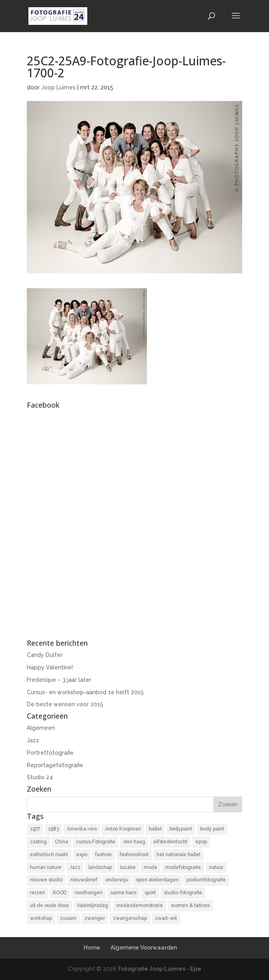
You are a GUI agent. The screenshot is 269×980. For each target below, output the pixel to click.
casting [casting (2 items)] (38, 842)
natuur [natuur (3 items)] (216, 867)
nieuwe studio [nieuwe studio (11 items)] (46, 880)
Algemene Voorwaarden (144, 948)
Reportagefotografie (55, 765)
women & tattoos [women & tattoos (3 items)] (190, 905)
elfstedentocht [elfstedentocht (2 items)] (170, 842)
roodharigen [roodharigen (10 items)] (88, 893)
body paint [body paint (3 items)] (212, 829)
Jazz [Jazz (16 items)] (75, 867)
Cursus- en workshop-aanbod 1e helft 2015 (85, 692)
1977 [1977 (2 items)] (35, 829)
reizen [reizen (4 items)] (37, 893)
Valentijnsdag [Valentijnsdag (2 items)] (92, 905)
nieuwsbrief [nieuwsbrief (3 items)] (84, 880)
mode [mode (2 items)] (151, 867)
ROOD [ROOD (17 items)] (60, 893)
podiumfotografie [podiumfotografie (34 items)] (206, 880)
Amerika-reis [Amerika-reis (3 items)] (82, 829)
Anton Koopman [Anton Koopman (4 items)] (123, 829)
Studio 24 (40, 777)
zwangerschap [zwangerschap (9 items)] (130, 918)
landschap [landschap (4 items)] (100, 867)
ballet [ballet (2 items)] (155, 829)
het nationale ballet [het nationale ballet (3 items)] (179, 855)
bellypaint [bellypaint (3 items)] (181, 829)
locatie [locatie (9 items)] (128, 867)
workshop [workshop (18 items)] (41, 918)
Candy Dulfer (45, 655)
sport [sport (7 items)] (150, 893)
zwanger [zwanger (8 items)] (95, 918)
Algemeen (41, 728)
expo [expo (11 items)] (82, 855)
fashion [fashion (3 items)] (103, 855)
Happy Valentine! (50, 667)
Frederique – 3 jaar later (59, 680)
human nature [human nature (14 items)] (46, 867)
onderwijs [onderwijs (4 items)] (116, 880)
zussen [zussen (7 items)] (68, 918)
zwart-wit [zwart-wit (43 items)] (166, 918)
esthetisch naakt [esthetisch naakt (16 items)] (49, 855)
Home (92, 948)
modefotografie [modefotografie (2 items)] (183, 867)
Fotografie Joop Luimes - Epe (160, 969)
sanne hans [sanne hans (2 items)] (123, 893)
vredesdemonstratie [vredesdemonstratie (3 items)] (140, 905)
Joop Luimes (58, 87)
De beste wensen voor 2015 (65, 704)
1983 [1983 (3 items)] (53, 829)
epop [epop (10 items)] (201, 842)
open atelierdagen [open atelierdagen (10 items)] (157, 880)
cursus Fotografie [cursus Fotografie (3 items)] (96, 842)
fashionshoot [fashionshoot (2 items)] (134, 855)
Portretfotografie (50, 753)
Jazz (33, 740)
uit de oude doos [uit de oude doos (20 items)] (49, 905)
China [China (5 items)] (61, 842)
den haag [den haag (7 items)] (134, 842)
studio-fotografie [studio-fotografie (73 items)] (183, 893)
